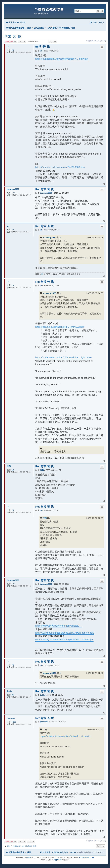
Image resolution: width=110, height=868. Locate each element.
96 (13, 695)
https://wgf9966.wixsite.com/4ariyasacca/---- (59, 626)
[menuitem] (21, 23)
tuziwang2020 (13, 189)
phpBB (29, 857)
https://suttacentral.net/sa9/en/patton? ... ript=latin (62, 59)
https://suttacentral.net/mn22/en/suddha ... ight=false (63, 357)
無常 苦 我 (13, 36)
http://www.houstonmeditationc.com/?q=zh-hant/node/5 (65, 633)
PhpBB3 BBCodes (86, 857)
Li (8, 46)
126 (13, 193)
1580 (14, 722)
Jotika (10, 691)
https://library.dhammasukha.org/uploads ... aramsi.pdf (64, 640)
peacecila (11, 718)
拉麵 (9, 466)
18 (13, 470)
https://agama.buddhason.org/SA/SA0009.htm (60, 167)
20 (13, 50)
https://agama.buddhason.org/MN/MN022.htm (60, 327)
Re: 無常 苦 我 (44, 189)
